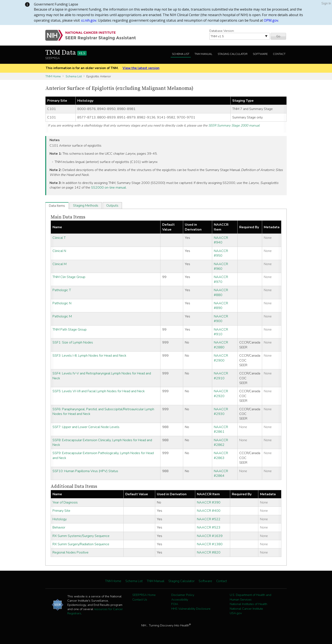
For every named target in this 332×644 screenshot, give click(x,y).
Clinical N (59, 251)
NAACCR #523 (209, 527)
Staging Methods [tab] (86, 206)
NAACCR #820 (209, 552)
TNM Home (53, 76)
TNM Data (66, 53)
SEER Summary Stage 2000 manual (234, 125)
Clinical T (59, 238)
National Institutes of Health (248, 604)
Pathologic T (62, 290)
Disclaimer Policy (183, 595)
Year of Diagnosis (65, 502)
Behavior (59, 527)
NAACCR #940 (221, 240)
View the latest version (141, 68)
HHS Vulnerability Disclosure (191, 609)
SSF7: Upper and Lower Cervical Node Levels (86, 427)
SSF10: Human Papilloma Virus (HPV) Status (85, 471)
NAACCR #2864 (221, 473)
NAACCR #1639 (210, 536)
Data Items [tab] (57, 206)
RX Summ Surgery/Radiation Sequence (81, 544)
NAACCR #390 (209, 502)
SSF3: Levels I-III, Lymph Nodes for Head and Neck (89, 356)
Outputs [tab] (112, 206)
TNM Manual (203, 54)
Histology (60, 519)
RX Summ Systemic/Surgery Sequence (81, 536)
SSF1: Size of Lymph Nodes (73, 342)
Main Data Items (68, 217)
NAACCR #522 (209, 519)
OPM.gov (271, 20)
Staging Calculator (233, 54)
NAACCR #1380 (210, 544)
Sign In (326, 3)
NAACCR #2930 (221, 412)
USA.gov (236, 613)
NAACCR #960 (221, 266)
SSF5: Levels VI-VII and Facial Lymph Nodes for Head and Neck (99, 391)
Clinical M (59, 264)
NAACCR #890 (221, 306)
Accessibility (180, 599)
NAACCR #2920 (221, 394)
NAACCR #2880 (221, 345)
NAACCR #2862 (221, 442)
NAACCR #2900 (221, 358)
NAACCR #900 (221, 319)
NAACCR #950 (221, 253)
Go (278, 36)
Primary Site (61, 511)
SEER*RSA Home (144, 595)
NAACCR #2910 (221, 376)
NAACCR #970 (221, 279)
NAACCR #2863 (221, 455)
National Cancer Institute (246, 609)
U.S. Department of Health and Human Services (250, 597)
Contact (279, 54)
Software (260, 54)
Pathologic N (62, 303)
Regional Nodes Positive (71, 552)
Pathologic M (62, 316)
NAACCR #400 (209, 511)
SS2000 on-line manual (109, 188)
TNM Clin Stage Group (69, 277)
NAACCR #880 (221, 292)
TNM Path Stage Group (70, 330)
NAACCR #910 (221, 332)
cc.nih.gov (89, 20)
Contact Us (140, 599)
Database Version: (222, 31)
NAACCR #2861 (221, 429)
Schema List (181, 54)
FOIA (175, 604)
